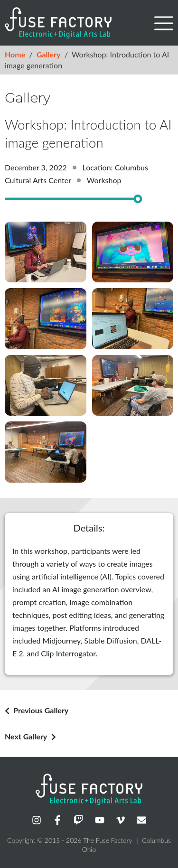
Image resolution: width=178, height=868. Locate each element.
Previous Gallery (41, 710)
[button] (164, 23)
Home (15, 54)
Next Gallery (26, 736)
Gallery (49, 54)
